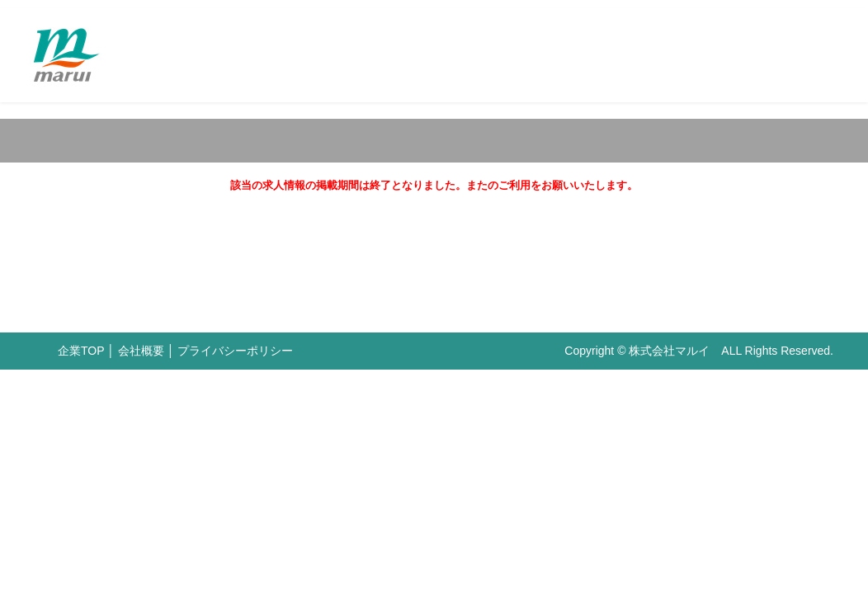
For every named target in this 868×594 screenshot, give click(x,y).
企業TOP (81, 351)
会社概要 (141, 351)
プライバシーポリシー (235, 351)
